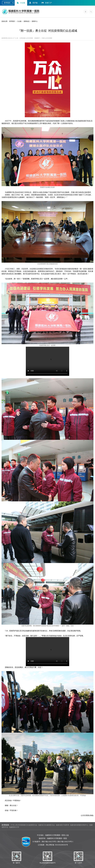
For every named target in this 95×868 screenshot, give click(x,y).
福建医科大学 (14, 827)
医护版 (33, 3)
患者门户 (46, 3)
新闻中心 (35, 21)
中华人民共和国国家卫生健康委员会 (24, 825)
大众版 (21, 3)
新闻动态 (27, 21)
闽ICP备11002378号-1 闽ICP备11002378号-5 (57, 842)
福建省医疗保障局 (62, 825)
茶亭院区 (12, 21)
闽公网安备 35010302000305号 (57, 845)
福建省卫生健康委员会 (47, 825)
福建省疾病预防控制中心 (79, 825)
